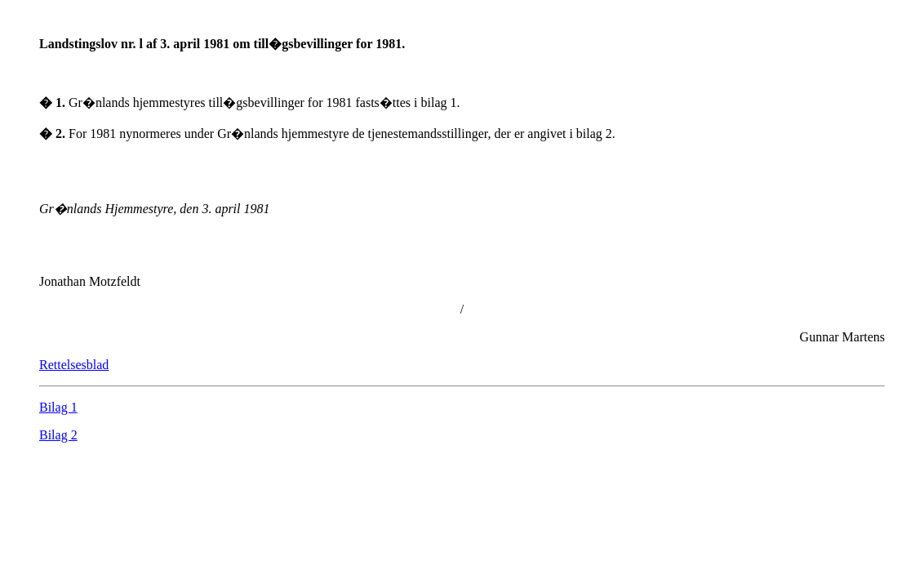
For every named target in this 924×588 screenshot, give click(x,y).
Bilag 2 (58, 435)
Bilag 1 (58, 407)
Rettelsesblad (74, 365)
